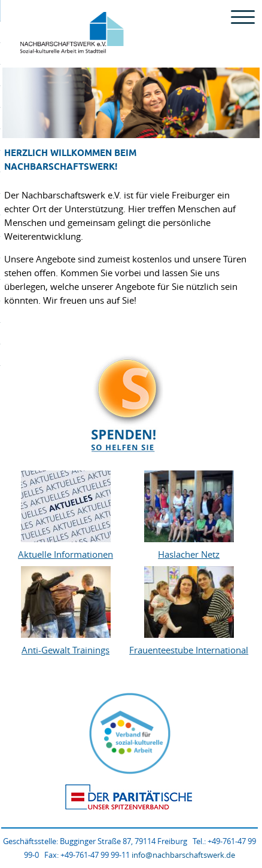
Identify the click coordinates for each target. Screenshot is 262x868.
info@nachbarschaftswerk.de (183, 855)
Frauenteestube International (189, 650)
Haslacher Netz (189, 554)
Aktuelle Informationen (65, 554)
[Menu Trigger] (243, 16)
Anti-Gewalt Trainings (65, 650)
